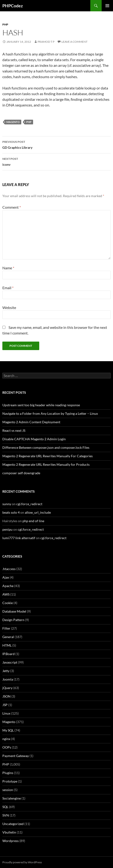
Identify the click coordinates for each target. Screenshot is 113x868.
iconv (56, 161)
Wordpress (11, 841)
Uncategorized (13, 824)
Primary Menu (107, 6)
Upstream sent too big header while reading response (41, 405)
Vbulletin (9, 832)
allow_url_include (38, 512)
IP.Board (9, 654)
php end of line (33, 521)
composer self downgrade (21, 473)
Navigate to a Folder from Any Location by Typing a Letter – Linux (50, 413)
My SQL (8, 730)
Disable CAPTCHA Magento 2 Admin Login (34, 439)
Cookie (8, 603)
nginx (6, 739)
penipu (7, 529)
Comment (12, 207)
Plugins (8, 773)
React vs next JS (14, 430)
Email (8, 288)
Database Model (14, 611)
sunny (7, 504)
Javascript (10, 662)
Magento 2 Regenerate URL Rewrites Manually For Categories (48, 456)
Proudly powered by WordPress (22, 862)
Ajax (6, 577)
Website (9, 307)
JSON (7, 696)
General (8, 637)
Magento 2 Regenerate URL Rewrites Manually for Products (46, 464)
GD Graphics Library (56, 144)
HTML (7, 645)
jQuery (7, 688)
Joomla (8, 679)
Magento (13, 122)
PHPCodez (13, 6)
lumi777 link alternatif (19, 538)
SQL (5, 807)
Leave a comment (74, 42)
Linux (6, 713)
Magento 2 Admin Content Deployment (31, 422)
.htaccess (9, 569)
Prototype (10, 781)
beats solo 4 (11, 512)
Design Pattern (13, 620)
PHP (5, 24)
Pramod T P (46, 42)
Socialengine (12, 798)
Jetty (6, 671)
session (8, 790)
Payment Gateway (16, 756)
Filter (6, 628)
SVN (6, 815)
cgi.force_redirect (29, 504)
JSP (5, 705)
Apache (8, 586)
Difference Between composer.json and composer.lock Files (46, 447)
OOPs (7, 747)
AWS (6, 594)
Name (8, 268)
